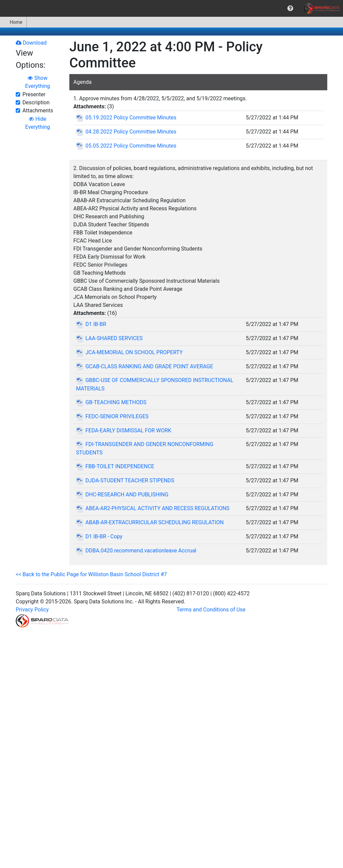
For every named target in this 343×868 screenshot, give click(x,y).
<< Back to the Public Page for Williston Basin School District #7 (91, 574)
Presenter (34, 94)
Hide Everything (38, 123)
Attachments (38, 111)
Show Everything (38, 82)
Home (13, 22)
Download (31, 43)
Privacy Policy (32, 610)
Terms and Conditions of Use (211, 610)
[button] (290, 8)
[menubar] (171, 8)
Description (36, 102)
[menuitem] (290, 8)
